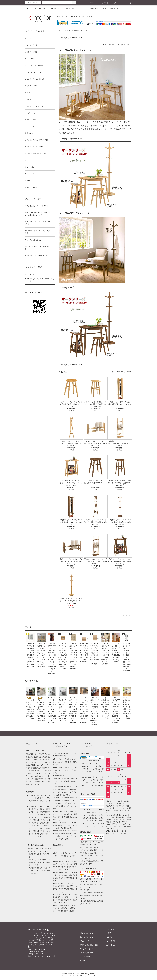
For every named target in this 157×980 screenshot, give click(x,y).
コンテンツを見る (68, 9)
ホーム (28, 9)
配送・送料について (86, 937)
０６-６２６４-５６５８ (118, 831)
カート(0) (126, 3)
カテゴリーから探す (38, 9)
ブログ (103, 9)
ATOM (86, 961)
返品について (84, 941)
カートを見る (111, 941)
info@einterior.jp (41, 949)
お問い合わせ (113, 9)
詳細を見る (63, 746)
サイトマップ (30, 274)
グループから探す (53, 9)
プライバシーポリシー (87, 949)
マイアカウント (112, 929)
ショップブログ (85, 957)
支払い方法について (86, 933)
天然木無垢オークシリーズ (80, 31)
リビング (67, 31)
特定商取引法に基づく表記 (89, 945)
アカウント (93, 3)
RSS (81, 961)
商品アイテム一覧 (109, 45)
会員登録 (104, 3)
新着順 (129, 372)
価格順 (123, 372)
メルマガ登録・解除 (91, 9)
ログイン (114, 3)
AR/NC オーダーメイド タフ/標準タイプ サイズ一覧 (40, 280)
